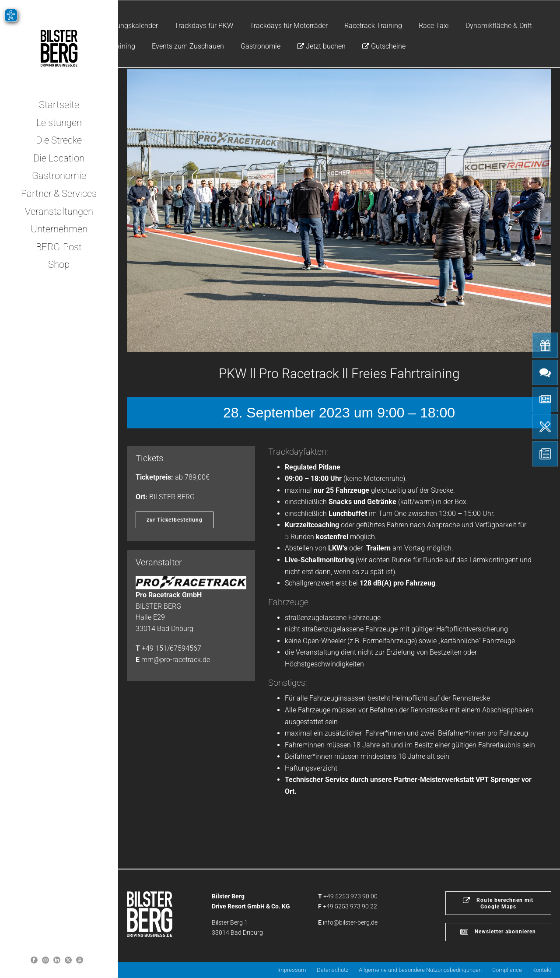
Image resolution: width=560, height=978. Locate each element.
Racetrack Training (373, 26)
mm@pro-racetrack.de (176, 660)
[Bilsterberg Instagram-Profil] (45, 960)
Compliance (507, 970)
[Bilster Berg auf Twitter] (68, 960)
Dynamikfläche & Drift (499, 26)
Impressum (292, 970)
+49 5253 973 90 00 (350, 896)
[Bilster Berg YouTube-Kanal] (80, 960)
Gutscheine (384, 46)
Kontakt (542, 970)
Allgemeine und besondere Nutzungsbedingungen (420, 970)
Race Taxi (434, 26)
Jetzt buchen (321, 46)
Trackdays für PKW (204, 26)
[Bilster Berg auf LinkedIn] (57, 960)
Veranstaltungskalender (121, 26)
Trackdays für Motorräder (289, 26)
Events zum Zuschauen (188, 46)
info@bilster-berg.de (350, 922)
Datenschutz (332, 970)
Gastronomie (261, 46)
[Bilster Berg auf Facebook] (34, 960)
